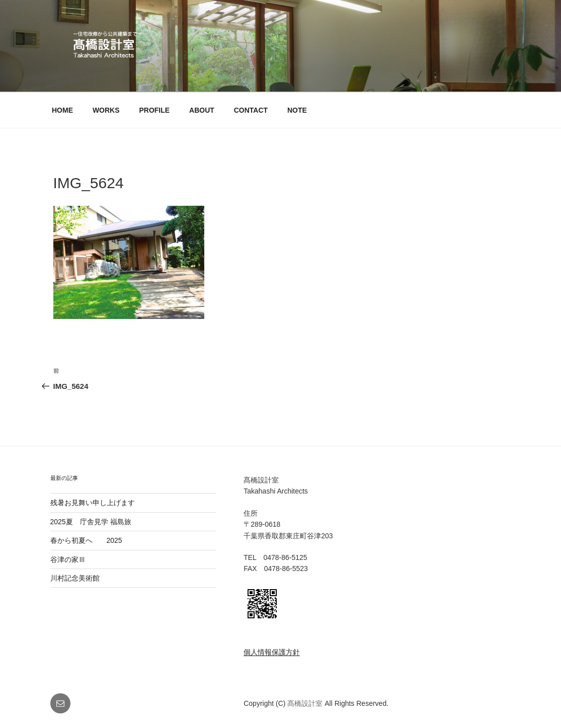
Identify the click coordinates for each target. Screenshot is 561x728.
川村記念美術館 (75, 578)
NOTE (297, 110)
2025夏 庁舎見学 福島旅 (91, 522)
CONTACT (251, 110)
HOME (62, 110)
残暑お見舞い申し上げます (93, 503)
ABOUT (202, 110)
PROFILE (154, 110)
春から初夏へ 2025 (86, 540)
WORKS (106, 110)
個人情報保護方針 (272, 652)
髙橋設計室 (306, 703)
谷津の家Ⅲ (75, 559)
